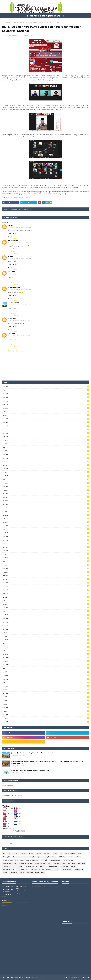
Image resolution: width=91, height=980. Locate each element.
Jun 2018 (46, 675)
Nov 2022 (46, 497)
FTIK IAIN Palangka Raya (22, 887)
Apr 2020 (46, 604)
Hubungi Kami (85, 977)
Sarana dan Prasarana (37, 870)
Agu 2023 (46, 469)
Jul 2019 (46, 636)
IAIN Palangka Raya (8, 887)
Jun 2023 (46, 476)
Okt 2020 (46, 586)
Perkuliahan (74, 866)
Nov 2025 (46, 397)
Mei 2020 (46, 601)
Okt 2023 (46, 462)
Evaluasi (55, 854)
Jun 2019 (46, 640)
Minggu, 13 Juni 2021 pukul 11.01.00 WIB (20, 243)
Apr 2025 (46, 415)
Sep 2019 (46, 629)
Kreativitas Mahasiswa (9, 863)
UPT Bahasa (6, 892)
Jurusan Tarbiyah (8, 860)
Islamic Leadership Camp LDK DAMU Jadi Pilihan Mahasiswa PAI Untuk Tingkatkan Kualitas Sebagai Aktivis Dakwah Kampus (47, 762)
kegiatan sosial (40, 873)
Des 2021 (46, 536)
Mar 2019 (46, 647)
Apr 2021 (46, 565)
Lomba (49, 863)
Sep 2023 (46, 465)
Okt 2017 (46, 690)
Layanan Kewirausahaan (25, 863)
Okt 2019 (46, 626)
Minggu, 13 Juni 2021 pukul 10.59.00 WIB (20, 227)
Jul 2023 (46, 472)
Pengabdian (64, 866)
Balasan (12, 236)
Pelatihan (20, 866)
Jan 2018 (46, 686)
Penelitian (43, 866)
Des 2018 (46, 658)
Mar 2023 (46, 487)
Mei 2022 (46, 519)
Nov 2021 (46, 540)
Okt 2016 (46, 718)
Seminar (10, 22)
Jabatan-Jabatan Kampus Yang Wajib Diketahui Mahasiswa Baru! (33, 753)
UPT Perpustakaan (22, 891)
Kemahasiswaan (19, 198)
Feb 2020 (46, 611)
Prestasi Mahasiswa (9, 870)
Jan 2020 (46, 615)
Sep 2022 (46, 504)
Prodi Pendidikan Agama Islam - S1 (45, 16)
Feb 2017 (46, 711)
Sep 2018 (46, 665)
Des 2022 (46, 494)
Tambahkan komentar (15, 351)
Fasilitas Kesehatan (70, 854)
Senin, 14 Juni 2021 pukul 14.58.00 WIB (20, 320)
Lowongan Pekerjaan (60, 863)
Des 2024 (46, 422)
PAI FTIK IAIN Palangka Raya (11, 35)
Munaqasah (82, 863)
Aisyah (10, 256)
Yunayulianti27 (14, 303)
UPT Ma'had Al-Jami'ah (7, 895)
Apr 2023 (46, 483)
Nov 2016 (46, 715)
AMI (4, 854)
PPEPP (13, 866)
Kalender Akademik (32, 860)
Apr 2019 (46, 643)
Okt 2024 (46, 430)
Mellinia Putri (13, 241)
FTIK (7, 198)
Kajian (22, 860)
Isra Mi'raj (78, 857)
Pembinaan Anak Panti (31, 866)
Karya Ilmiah (44, 860)
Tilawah (5, 873)
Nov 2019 (46, 622)
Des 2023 (46, 454)
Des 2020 (46, 579)
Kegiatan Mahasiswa (55, 860)
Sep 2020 (46, 590)
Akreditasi (24, 854)
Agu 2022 (46, 508)
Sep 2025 (46, 401)
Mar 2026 (46, 387)
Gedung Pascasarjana (35, 857)
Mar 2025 (46, 419)
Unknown (12, 272)
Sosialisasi (56, 870)
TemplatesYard (17, 977)
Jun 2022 (46, 515)
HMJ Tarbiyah (63, 857)
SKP (27, 870)
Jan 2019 (46, 654)
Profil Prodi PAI (75, 977)
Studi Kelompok (66, 870)
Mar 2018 (46, 679)
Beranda (5, 22)
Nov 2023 (46, 458)
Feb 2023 (46, 490)
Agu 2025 (46, 405)
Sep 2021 (46, 547)
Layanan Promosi (40, 863)
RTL (18, 870)
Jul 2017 (46, 697)
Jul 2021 (46, 554)
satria (10, 225)
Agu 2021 (46, 551)
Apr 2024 (46, 451)
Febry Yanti (12, 318)
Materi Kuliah (72, 863)
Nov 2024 (46, 426)
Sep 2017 (46, 693)
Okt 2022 (46, 501)
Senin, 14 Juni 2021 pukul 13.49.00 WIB (20, 305)
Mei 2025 (46, 412)
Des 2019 (46, 618)
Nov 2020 (46, 583)
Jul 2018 (46, 672)
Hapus (14, 233)
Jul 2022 (46, 511)
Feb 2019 (46, 651)
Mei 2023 (46, 479)
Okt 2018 (46, 661)
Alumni (31, 854)
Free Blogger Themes (38, 977)
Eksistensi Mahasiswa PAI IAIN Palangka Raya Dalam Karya (31, 770)
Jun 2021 (46, 558)
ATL (9, 854)
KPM (17, 860)
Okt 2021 (46, 544)
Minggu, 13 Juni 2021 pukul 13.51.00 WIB (20, 274)
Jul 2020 (46, 597)
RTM (23, 870)
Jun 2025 (46, 408)
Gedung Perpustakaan (50, 857)
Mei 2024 (46, 447)
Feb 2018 (46, 683)
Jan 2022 (46, 533)
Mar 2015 (46, 722)
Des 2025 (46, 394)
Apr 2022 (46, 522)
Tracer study (14, 873)
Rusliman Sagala (14, 287)
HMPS (12, 198)
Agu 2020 (46, 593)
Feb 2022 (46, 529)
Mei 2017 (46, 704)
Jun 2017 (46, 700)
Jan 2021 (46, 576)
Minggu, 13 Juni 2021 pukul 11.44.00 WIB (20, 258)
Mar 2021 (46, 569)
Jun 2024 (46, 444)
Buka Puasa (47, 854)
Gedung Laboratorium (19, 857)
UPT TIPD (19, 893)
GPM (79, 854)
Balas (10, 233)
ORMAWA (6, 866)
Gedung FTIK (7, 857)
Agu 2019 (46, 633)
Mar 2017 (46, 708)
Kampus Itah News (8, 889)
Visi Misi (22, 873)
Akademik (15, 854)
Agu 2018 (46, 668)
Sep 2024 (46, 433)
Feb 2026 (46, 390)
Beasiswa (38, 854)
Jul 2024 (46, 440)
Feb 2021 (46, 572)
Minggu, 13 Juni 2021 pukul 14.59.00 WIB (20, 289)
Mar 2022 (46, 526)
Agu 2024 (46, 437)
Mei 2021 (46, 561)
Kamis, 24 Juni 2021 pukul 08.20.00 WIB (20, 336)
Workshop (30, 873)
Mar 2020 (46, 608)
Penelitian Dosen (53, 866)
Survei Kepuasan (78, 870)
